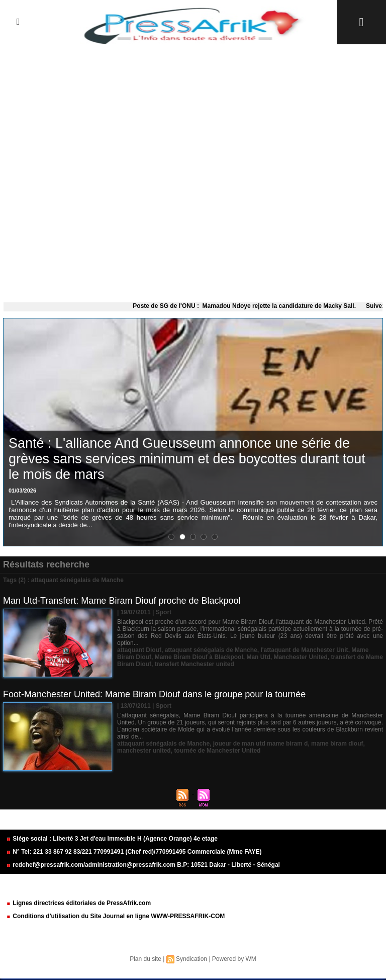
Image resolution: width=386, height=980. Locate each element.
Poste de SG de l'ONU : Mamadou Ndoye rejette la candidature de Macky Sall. (252, 306)
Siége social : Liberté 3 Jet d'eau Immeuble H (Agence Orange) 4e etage (112, 839)
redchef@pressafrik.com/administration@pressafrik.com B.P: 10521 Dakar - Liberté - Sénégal (143, 865)
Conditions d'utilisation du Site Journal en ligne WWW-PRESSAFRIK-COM (115, 916)
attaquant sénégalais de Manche (211, 650)
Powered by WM (234, 959)
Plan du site (146, 959)
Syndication (191, 959)
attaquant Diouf (139, 650)
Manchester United (300, 657)
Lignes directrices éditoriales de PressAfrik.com (78, 903)
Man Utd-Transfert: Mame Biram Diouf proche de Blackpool (122, 601)
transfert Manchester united (195, 664)
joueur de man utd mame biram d (261, 744)
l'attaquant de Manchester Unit (304, 650)
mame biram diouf (337, 744)
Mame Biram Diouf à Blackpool (199, 657)
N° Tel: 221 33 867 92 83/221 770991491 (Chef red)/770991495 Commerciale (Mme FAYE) (134, 852)
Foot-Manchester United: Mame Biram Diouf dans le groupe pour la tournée (154, 694)
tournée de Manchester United (217, 751)
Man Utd (258, 657)
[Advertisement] (193, 171)
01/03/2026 (22, 491)
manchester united (144, 751)
